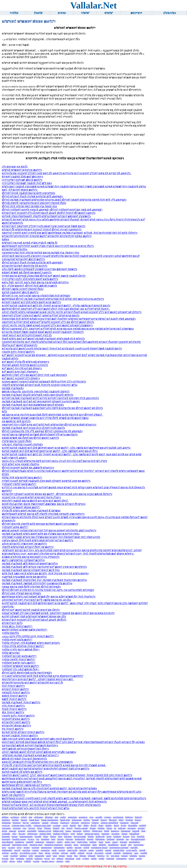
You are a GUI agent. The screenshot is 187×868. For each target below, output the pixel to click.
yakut (19, 861)
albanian (49, 817)
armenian (72, 817)
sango (91, 850)
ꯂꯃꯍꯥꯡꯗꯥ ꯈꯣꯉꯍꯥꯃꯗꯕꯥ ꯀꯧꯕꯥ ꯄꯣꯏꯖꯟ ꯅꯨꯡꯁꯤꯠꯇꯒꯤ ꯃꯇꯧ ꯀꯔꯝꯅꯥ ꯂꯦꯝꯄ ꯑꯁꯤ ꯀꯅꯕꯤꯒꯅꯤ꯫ (44, 567)
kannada (6, 836)
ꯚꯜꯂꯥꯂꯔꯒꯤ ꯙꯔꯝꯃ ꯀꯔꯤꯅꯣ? (15, 527)
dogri (101, 825)
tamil (48, 856)
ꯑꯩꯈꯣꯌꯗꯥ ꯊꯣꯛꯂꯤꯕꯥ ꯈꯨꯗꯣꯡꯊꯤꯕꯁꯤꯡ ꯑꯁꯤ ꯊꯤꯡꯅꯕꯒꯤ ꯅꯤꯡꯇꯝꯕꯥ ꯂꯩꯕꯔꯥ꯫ (34, 203)
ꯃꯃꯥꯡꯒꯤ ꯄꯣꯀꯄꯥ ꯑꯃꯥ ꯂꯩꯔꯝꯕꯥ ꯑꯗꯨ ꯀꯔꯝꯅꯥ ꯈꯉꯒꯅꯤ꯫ (27, 273)
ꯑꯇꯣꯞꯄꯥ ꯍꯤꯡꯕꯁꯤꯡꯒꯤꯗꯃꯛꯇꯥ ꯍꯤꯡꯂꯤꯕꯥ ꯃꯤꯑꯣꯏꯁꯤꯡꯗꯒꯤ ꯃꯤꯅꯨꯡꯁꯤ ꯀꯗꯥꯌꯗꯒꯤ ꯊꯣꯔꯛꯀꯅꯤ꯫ (46, 216)
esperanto (6, 828)
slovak (89, 853)
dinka (86, 825)
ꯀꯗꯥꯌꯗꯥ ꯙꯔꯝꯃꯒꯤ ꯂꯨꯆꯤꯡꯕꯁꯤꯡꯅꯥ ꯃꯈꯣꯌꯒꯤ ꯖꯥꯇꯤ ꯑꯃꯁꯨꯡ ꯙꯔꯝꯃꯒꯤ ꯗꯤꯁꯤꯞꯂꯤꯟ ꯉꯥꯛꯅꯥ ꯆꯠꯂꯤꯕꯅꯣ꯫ (49, 531)
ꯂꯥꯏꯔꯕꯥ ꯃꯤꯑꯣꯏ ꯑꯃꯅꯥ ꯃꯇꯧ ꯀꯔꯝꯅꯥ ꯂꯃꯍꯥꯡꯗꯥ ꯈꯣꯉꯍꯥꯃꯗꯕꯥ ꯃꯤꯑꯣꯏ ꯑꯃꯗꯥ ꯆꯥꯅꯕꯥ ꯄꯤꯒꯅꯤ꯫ (43, 339)
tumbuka (20, 858)
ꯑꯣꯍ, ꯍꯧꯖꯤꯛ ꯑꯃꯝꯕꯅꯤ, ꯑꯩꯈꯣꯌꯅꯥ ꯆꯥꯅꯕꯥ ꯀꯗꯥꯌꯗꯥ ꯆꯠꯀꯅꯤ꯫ (29, 286)
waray (131, 858)
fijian (40, 828)
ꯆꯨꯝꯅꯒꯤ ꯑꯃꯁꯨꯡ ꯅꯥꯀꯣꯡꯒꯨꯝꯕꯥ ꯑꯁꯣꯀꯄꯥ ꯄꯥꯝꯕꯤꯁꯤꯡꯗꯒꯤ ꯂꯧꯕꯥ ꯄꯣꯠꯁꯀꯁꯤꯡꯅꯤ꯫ (40, 435)
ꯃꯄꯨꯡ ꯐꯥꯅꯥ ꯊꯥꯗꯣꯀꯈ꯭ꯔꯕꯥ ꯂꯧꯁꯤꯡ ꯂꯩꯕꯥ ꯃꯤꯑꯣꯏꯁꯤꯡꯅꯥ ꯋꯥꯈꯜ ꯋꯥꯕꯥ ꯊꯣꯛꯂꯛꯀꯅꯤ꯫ (37, 762)
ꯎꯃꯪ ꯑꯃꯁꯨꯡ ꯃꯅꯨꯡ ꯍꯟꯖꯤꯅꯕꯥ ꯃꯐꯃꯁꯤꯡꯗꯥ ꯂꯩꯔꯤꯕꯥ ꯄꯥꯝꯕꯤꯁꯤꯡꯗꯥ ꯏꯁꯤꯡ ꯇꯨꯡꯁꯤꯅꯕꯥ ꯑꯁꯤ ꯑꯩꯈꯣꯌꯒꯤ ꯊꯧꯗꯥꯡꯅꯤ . (52, 415)
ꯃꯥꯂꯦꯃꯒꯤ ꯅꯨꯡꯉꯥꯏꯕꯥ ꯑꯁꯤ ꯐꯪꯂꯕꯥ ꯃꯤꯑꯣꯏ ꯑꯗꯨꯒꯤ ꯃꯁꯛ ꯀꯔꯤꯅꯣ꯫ (31, 302)
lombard (111, 839)
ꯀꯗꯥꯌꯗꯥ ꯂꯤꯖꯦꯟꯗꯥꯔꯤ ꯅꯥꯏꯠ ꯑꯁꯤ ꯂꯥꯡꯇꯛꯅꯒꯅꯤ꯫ (24, 759)
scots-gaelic (132, 850)
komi (109, 836)
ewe (24, 828)
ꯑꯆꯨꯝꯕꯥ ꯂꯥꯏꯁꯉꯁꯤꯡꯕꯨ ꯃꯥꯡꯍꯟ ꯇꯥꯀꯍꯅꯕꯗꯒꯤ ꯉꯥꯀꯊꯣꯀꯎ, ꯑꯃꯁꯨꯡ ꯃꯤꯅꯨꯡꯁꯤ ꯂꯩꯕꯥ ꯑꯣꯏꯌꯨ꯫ (44, 504)
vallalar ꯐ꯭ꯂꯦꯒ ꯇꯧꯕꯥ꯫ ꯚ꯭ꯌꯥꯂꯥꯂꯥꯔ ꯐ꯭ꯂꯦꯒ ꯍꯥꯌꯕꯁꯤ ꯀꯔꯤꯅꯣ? (28, 636)
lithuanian (100, 839)
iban (143, 831)
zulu (67, 861)
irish (73, 834)
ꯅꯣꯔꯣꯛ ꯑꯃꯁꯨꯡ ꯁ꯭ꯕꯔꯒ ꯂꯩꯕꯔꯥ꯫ (17, 441)
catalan (45, 823)
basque (24, 820)
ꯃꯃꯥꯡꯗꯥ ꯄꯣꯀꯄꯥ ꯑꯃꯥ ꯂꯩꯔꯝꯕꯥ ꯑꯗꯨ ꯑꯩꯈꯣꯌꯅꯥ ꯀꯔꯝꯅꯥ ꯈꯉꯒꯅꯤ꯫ (30, 438)
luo (127, 839)
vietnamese (121, 858)
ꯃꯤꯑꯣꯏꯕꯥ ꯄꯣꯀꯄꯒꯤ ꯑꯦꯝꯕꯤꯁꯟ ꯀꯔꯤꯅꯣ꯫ (22, 170)
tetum (69, 856)
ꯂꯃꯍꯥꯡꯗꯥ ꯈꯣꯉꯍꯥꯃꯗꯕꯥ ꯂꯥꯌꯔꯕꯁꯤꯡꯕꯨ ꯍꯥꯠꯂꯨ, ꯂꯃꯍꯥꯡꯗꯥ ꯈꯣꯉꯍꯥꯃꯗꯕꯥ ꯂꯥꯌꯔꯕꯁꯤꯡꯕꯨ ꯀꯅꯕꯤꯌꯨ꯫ (44, 580)
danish (73, 825)
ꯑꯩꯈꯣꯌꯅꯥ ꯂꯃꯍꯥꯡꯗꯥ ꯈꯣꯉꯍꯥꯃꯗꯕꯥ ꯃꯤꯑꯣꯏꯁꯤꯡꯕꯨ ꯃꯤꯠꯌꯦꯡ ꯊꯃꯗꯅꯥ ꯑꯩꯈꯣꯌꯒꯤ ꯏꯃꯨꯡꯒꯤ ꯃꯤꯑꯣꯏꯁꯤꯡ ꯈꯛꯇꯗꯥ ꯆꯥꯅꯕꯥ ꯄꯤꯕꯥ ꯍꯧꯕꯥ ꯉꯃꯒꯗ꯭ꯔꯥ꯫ (64, 200)
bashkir (15, 820)
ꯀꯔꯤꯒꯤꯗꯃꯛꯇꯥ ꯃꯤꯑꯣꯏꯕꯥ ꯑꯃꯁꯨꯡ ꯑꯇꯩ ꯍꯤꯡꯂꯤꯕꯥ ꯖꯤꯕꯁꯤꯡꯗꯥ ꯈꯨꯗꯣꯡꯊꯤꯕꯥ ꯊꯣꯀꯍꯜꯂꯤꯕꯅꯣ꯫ (43, 514)
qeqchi (17, 850)
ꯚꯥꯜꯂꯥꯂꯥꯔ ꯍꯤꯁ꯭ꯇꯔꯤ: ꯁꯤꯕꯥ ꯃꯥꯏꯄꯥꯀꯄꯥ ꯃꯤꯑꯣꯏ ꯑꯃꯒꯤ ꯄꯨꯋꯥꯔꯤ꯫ (31, 643)
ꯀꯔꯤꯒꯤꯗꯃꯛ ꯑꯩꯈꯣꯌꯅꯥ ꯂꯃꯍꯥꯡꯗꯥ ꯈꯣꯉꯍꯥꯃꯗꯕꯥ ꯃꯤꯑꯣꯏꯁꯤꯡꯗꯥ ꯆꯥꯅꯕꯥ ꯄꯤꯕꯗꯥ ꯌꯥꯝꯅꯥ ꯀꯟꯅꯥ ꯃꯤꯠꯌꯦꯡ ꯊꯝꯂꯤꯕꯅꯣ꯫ (53, 299)
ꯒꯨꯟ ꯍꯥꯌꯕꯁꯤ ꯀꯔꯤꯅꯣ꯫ (12, 729)
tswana (5, 858)
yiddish (27, 861)
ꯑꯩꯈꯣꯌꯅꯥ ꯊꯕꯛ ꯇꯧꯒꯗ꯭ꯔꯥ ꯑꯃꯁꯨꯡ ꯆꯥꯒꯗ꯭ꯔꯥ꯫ (21, 593)
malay (60, 842)
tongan (124, 856)
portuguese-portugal (119, 847)
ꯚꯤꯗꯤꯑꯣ (85, 13)
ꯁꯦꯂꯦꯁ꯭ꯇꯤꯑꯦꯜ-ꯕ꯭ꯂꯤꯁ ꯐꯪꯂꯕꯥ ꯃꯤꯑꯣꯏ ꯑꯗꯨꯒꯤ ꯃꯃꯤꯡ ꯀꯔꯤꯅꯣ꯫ (30, 279)
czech (65, 825)
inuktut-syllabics (61, 834)
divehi (94, 825)
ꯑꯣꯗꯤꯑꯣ (109, 13)
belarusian (77, 820)
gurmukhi (32, 831)
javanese (115, 834)
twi (53, 858)
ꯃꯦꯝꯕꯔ (62, 13)
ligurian (69, 839)
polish (86, 847)
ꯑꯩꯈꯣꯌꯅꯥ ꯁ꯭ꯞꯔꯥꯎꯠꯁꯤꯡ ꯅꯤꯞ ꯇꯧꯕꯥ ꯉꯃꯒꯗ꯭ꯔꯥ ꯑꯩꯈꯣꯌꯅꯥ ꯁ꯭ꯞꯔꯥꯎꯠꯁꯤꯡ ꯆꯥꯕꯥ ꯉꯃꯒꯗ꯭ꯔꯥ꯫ (42, 431)
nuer (4, 847)
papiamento (59, 847)
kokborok (100, 836)
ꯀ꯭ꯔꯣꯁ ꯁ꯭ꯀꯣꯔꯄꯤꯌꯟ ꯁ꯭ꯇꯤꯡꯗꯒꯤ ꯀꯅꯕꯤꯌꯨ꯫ (23, 560)
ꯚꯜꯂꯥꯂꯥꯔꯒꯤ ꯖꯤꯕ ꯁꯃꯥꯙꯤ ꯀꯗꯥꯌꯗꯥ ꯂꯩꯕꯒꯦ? (20, 670)
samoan (83, 850)
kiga (60, 836)
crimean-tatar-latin (42, 825)
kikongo (68, 836)
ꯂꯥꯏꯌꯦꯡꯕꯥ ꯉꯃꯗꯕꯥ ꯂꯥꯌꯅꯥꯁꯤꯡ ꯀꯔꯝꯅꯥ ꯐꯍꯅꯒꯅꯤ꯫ (25, 365)
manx (108, 842)
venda (101, 858)
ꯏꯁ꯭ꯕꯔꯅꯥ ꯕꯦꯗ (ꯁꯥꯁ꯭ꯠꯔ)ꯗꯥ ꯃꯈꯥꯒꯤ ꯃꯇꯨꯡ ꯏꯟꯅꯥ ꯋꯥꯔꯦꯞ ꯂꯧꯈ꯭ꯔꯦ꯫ (31, 498)
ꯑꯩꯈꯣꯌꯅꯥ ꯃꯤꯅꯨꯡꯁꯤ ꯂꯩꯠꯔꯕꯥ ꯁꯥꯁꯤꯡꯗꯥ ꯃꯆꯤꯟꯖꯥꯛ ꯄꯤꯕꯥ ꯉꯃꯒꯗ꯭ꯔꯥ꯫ (32, 197)
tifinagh (92, 856)
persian (78, 847)
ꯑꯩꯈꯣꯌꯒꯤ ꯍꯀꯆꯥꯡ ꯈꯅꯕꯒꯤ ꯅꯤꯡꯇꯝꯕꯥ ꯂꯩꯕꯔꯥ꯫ (23, 289)
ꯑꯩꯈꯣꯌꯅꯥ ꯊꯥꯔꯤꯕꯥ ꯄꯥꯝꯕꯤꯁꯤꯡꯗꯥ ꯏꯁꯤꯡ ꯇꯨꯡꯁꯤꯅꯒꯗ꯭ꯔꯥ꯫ (27, 673)
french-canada (81, 828)
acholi (24, 817)
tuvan (47, 858)
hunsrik (136, 831)
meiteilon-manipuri (54, 845)
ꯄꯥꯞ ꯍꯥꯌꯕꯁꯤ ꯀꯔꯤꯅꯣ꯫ (13, 713)
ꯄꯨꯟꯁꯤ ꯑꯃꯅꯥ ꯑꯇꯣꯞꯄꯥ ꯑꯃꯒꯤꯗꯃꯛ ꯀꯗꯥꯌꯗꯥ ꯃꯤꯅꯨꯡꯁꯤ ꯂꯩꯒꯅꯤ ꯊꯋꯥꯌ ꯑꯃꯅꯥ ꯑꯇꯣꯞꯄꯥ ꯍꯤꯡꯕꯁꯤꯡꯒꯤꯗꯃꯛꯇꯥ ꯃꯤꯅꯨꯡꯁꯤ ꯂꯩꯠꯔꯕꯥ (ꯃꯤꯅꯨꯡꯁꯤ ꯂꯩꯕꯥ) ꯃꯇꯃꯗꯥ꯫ (73, 742)
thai (76, 856)
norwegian (139, 845)
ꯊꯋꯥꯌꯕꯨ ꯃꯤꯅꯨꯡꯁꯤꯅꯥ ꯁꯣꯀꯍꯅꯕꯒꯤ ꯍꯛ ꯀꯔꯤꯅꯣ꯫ (24, 544)
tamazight (39, 856)
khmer (53, 836)
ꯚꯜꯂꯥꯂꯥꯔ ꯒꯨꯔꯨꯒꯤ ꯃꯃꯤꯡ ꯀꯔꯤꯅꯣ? (17, 640)
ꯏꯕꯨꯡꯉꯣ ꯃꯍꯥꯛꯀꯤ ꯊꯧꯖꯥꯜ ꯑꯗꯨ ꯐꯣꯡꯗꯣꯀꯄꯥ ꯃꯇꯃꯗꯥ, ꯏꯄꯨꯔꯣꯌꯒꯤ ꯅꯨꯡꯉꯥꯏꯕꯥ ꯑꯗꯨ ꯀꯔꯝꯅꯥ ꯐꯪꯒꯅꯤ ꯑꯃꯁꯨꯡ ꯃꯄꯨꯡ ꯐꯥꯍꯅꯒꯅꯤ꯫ (58, 613)
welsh (139, 858)
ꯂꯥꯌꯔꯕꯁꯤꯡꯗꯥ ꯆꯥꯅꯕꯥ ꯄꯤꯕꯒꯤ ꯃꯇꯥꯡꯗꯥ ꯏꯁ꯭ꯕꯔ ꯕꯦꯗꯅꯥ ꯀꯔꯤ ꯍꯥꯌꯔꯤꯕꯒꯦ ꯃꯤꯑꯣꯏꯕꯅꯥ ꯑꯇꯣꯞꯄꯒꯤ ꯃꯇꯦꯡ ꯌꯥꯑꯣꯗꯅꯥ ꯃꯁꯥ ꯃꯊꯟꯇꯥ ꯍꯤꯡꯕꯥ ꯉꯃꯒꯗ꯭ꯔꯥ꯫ (69, 319)
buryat (26, 823)
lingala (90, 839)
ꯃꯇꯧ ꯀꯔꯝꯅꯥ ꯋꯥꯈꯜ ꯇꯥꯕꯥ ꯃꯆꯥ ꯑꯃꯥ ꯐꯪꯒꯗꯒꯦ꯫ (22, 369)
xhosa (12, 861)
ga (115, 828)
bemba (87, 820)
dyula (124, 825)
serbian (5, 853)
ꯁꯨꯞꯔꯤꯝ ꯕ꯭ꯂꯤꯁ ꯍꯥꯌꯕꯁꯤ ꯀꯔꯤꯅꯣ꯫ (18, 352)
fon (63, 828)
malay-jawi (70, 842)
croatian (57, 825)
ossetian (35, 847)
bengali (95, 820)
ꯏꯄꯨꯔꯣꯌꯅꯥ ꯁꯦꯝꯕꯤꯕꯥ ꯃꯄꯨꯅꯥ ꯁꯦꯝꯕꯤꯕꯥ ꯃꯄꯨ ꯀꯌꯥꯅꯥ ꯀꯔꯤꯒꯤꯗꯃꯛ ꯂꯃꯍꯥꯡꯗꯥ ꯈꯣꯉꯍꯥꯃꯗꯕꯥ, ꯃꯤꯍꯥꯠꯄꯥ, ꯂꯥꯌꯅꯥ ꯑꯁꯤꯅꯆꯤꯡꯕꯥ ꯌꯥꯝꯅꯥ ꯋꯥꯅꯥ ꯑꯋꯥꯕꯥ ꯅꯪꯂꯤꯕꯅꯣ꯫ (69, 233)
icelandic (6, 834)
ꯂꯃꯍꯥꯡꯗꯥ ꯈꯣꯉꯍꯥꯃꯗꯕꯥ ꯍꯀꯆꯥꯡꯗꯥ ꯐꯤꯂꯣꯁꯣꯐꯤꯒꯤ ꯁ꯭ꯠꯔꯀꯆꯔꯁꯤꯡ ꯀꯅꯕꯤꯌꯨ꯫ (37, 584)
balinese (129, 817)
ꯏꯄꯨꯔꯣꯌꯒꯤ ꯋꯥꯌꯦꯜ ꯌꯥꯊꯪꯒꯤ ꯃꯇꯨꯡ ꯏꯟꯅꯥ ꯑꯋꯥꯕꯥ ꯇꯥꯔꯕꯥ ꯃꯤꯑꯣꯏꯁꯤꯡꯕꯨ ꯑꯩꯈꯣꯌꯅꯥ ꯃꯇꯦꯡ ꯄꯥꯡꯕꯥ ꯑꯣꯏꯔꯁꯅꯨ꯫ (49, 425)
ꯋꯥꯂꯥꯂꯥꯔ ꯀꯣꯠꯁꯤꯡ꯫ (11, 653)
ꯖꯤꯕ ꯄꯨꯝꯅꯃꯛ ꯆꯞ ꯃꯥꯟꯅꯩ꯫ (15, 167)
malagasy (50, 842)
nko (130, 845)
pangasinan (46, 847)
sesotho (14, 853)
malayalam (82, 842)
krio (133, 836)
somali (108, 853)
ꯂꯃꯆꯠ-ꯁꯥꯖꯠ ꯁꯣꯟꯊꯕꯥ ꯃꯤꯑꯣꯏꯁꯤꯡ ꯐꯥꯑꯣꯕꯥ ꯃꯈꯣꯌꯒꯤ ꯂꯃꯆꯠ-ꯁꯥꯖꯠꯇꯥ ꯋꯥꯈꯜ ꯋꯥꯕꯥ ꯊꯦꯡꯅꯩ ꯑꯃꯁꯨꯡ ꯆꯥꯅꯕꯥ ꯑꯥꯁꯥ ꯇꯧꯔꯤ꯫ (54, 461)
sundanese (127, 853)
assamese (83, 817)
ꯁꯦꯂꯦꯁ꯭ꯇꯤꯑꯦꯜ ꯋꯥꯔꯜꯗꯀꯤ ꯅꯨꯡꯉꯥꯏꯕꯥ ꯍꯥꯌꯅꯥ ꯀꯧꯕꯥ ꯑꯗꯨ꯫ (27, 183)
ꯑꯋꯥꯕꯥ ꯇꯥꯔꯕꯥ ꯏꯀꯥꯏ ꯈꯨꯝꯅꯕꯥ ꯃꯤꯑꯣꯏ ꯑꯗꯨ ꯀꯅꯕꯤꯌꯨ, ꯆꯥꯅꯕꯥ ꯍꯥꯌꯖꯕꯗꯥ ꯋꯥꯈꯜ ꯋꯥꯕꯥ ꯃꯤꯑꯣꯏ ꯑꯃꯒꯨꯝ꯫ (45, 574)
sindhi (73, 853)
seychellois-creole (28, 853)
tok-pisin (115, 856)
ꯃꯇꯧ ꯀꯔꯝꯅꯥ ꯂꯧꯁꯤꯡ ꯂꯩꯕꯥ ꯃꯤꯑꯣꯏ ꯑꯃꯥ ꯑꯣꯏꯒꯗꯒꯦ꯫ (25, 362)
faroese (32, 828)
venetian (110, 858)
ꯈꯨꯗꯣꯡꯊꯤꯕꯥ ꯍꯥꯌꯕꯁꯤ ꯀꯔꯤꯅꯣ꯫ (16, 693)
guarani (12, 831)
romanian (45, 850)
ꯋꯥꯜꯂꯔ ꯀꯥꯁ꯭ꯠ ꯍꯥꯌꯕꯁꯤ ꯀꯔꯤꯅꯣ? (17, 627)
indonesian (32, 834)
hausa (68, 831)
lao (38, 839)
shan (41, 853)
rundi (54, 850)
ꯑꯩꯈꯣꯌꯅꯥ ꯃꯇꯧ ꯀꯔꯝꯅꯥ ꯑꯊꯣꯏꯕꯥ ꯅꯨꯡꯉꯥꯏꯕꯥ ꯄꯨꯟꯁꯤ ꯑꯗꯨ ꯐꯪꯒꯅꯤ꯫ (31, 610)
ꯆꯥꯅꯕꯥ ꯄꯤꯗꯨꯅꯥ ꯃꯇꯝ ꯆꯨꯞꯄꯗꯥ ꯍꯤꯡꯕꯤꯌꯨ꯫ (20, 465)
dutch (116, 825)
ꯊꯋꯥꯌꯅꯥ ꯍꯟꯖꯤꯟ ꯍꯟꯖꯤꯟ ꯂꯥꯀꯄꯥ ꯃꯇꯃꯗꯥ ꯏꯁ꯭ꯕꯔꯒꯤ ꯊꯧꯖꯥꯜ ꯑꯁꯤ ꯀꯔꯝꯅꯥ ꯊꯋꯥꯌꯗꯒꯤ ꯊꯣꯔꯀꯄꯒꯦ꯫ (47, 326)
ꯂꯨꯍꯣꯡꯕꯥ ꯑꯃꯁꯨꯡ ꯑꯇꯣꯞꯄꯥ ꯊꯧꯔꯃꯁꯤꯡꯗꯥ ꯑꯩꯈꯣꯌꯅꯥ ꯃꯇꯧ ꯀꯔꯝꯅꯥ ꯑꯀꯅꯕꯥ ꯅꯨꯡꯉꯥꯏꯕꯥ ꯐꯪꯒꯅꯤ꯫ (44, 276)
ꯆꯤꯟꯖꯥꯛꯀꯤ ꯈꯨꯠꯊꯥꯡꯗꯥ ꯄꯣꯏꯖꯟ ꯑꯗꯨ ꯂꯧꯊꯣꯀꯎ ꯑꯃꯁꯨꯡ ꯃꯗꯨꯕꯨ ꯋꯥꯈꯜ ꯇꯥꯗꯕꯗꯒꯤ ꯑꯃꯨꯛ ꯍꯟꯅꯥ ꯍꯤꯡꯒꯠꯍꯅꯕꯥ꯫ (51, 537)
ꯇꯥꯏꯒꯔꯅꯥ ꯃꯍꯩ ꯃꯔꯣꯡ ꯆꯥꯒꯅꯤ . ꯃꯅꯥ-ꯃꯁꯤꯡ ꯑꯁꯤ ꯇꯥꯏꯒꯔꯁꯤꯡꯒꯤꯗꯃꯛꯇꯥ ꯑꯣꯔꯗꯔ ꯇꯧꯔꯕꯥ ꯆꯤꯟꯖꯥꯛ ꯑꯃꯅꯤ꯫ (51, 805)
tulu (12, 858)
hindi (107, 831)
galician (122, 828)
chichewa (85, 823)
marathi (123, 842)
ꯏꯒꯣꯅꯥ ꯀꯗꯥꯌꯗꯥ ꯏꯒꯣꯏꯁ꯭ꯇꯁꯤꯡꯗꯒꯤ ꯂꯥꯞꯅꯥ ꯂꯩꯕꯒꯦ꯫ (25, 749)
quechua (26, 850)
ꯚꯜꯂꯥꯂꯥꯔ (14, 13)
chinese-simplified (109, 823)
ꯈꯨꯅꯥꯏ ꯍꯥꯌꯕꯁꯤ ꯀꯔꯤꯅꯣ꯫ (13, 706)
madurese (20, 842)
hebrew (87, 831)
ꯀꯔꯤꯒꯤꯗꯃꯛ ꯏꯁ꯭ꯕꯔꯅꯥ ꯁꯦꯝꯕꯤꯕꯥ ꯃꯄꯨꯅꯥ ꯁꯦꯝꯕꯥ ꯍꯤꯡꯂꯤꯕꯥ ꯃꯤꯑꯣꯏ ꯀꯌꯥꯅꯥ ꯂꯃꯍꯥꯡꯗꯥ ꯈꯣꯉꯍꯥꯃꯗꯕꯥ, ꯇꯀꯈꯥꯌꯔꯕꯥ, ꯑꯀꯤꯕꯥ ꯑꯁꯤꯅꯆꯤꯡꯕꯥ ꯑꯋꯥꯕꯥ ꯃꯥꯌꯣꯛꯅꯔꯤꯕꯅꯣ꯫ (74, 799)
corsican (6, 825)
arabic (63, 817)
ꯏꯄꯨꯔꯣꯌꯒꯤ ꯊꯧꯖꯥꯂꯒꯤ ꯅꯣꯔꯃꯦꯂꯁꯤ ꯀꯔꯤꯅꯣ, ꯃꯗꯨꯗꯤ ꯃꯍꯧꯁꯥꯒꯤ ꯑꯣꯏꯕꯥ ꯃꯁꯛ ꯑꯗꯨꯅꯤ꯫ (41, 316)
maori (115, 842)
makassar (40, 842)
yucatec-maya (48, 861)
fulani (109, 828)
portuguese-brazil (99, 847)
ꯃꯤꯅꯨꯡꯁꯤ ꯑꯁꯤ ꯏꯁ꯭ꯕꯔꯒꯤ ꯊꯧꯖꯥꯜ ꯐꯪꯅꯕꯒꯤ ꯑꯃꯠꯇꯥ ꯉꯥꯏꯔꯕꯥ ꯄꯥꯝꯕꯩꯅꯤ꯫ (34, 620)
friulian (101, 828)
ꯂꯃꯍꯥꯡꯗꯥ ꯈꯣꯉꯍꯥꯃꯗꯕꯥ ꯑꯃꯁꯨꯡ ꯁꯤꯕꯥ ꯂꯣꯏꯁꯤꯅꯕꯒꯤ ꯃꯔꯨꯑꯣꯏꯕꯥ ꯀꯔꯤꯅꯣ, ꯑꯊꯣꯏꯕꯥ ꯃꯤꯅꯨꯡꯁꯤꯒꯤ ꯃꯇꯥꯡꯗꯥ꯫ (49, 789)
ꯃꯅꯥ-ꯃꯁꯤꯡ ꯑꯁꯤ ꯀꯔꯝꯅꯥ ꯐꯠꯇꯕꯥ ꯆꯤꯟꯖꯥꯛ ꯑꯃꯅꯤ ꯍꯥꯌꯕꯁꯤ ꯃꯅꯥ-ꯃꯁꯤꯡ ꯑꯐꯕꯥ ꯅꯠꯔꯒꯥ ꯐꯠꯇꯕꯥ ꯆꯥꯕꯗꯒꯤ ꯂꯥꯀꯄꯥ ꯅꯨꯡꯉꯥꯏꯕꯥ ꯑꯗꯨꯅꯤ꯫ (62, 349)
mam (101, 842)
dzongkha (133, 825)
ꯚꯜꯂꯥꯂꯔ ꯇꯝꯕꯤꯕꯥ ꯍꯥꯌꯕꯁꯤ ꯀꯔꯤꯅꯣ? (19, 660)
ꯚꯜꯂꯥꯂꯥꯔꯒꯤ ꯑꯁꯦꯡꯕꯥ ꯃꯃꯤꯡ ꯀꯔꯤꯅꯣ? (19, 656)
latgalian (45, 839)
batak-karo (34, 820)
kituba (91, 836)
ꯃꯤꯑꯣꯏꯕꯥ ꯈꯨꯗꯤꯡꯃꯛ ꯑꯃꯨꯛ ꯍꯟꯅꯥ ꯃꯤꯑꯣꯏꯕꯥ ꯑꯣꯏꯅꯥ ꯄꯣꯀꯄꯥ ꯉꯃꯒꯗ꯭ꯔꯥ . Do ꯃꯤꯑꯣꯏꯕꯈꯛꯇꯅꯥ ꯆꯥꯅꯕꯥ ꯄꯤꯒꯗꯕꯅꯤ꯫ (54, 802)
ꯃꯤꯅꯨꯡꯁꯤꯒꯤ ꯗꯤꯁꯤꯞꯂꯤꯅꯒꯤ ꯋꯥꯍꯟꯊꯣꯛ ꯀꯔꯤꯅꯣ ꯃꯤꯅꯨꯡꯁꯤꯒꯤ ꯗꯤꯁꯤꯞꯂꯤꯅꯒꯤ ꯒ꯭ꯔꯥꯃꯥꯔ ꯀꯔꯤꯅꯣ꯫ (47, 236)
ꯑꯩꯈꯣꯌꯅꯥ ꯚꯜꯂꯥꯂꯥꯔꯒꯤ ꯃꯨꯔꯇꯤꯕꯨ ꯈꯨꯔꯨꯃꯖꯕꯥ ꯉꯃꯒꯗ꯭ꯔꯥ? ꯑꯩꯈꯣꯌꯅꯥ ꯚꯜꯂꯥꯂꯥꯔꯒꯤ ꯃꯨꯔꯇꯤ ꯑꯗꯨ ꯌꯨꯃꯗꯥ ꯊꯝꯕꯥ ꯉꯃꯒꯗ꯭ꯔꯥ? (52, 210)
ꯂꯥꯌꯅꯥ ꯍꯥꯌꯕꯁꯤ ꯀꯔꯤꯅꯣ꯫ (13, 686)
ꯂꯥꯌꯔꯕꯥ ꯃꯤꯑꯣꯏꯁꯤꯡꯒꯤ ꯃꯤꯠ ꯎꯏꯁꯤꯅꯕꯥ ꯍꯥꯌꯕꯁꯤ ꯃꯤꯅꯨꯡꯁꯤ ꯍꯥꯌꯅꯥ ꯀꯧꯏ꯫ (35, 808)
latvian (60, 839)
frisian (93, 828)
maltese (93, 842)
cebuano (54, 823)
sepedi (142, 850)
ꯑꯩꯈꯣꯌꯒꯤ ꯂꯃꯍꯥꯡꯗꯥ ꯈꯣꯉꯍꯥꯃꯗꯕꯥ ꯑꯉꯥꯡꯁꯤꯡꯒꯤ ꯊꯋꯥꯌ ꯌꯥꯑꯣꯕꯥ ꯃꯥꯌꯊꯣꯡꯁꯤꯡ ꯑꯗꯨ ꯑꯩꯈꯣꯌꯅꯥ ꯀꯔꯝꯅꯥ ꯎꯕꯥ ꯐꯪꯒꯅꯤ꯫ (52, 408)
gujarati (22, 831)
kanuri (15, 836)
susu (136, 853)
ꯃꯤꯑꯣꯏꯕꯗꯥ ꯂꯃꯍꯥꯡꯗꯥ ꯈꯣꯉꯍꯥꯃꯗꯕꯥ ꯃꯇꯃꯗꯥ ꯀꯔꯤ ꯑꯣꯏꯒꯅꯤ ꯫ (30, 756)
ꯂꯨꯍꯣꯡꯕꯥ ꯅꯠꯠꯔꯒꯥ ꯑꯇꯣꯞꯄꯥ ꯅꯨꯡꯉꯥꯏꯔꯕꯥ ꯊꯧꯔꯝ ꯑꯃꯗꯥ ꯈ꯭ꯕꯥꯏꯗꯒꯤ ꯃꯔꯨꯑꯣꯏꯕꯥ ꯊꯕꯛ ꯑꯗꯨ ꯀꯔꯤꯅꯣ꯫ (46, 481)
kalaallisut (134, 834)
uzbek (94, 858)
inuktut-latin (45, 834)
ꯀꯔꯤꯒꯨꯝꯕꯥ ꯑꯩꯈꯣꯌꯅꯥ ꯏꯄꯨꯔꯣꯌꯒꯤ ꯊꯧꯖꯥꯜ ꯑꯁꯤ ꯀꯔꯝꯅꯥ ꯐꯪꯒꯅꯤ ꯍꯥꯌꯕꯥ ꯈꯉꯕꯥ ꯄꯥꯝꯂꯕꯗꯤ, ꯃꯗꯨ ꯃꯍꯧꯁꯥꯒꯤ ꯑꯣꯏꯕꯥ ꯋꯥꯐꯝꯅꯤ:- (56, 309)
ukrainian (70, 858)
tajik (31, 856)
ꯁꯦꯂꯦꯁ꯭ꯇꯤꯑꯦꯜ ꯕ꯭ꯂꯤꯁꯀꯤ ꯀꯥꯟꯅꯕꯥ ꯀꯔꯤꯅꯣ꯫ (22, 180)
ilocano (22, 834)
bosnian (129, 820)
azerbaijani (118, 817)
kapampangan (26, 836)
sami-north (72, 850)
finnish (56, 828)
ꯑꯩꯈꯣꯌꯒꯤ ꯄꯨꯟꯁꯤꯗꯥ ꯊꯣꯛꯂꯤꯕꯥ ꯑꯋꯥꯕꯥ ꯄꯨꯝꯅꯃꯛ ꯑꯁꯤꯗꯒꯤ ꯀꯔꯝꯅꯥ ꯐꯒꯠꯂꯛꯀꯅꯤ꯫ (40, 524)
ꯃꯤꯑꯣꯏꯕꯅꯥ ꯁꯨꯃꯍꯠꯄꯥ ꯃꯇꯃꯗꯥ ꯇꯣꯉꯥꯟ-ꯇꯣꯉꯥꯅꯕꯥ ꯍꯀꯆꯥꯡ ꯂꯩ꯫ (30, 243)
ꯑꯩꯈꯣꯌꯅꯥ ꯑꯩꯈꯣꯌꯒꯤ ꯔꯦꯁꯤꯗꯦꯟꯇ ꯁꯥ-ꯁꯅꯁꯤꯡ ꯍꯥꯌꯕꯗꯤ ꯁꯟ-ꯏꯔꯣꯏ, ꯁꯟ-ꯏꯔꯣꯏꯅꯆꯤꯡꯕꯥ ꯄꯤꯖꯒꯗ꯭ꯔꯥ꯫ (48, 590)
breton (138, 820)
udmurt (60, 858)
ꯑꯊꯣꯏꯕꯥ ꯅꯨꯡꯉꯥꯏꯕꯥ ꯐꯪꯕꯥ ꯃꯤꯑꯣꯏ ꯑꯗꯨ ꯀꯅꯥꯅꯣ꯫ (22, 772)
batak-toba (65, 820)
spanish (117, 853)
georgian (132, 828)
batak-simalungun (50, 820)
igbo (14, 834)
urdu (78, 858)
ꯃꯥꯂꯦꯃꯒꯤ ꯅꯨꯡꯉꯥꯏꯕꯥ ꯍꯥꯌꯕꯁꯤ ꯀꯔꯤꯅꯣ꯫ (20, 736)
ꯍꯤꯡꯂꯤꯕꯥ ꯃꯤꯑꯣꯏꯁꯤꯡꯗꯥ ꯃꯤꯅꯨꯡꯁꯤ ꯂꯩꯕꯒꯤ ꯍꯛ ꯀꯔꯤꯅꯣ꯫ (28, 547)
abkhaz (5, 817)
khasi (46, 836)
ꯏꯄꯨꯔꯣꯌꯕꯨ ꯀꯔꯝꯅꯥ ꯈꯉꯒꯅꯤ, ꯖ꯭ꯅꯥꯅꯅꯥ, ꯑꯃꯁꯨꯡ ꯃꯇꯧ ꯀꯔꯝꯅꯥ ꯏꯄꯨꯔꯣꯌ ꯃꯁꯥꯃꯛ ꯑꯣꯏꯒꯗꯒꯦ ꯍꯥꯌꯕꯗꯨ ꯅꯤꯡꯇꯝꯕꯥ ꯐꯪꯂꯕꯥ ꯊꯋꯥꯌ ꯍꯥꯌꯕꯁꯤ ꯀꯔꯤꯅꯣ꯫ (67, 775)
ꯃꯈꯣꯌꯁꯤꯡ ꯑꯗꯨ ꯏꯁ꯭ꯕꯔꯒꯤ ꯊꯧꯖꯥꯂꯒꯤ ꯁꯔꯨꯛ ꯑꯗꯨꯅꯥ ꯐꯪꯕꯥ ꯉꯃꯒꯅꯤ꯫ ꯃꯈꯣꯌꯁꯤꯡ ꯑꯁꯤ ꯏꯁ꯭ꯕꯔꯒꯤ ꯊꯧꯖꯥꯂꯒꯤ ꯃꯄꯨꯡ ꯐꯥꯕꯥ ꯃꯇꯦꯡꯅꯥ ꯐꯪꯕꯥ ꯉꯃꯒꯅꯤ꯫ (67, 173)
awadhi (99, 817)
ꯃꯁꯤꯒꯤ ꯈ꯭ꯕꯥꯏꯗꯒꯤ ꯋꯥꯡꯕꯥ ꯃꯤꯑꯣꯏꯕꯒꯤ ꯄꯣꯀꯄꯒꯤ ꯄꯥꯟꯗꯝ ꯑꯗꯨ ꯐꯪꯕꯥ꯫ (34, 617)
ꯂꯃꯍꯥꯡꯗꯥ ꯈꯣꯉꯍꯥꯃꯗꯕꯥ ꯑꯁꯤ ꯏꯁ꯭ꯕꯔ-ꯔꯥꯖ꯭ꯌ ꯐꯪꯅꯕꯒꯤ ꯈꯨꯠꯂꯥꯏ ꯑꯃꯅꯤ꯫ (33, 428)
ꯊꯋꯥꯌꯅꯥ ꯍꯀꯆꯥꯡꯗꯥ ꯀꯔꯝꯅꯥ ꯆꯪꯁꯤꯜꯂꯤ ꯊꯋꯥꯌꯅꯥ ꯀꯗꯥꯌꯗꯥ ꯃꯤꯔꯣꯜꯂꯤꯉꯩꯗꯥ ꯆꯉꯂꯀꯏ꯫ (39, 752)
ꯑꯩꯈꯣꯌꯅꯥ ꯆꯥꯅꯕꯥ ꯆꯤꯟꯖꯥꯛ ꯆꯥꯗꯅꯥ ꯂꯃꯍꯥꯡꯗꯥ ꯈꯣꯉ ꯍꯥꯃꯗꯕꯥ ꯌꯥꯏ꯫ (29, 207)
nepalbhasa (113, 845)
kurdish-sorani (19, 839)
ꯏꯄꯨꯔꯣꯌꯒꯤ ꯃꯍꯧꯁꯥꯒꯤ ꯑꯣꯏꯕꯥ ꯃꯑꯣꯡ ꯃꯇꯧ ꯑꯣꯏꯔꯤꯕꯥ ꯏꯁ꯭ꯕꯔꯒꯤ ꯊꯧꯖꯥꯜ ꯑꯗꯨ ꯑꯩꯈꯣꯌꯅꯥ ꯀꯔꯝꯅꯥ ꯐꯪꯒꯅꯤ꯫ (48, 322)
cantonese (35, 823)
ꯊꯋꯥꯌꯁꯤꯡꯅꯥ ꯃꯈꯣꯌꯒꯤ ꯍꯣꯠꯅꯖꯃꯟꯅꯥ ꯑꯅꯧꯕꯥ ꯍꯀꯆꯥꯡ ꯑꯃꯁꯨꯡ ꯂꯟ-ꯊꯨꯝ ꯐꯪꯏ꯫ (36, 600)
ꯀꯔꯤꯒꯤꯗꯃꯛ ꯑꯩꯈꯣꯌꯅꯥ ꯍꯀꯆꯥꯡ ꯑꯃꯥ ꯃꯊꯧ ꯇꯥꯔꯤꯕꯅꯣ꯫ (26, 785)
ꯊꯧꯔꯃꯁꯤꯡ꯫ (169, 13)
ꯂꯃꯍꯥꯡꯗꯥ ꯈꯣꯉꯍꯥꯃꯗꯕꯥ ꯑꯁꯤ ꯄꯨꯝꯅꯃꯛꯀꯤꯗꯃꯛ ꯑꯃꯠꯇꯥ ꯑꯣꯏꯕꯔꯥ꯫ (33, 405)
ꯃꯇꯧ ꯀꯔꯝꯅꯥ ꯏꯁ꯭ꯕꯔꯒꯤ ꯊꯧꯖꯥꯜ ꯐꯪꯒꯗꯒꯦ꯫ (21, 379)
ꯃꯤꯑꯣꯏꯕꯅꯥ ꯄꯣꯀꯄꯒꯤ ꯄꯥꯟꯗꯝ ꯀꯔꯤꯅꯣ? (21, 507)
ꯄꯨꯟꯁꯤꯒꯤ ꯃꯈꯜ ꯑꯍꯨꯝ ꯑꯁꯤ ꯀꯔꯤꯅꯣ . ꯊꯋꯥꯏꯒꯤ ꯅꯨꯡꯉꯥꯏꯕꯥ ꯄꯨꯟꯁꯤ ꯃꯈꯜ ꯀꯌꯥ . (38, 679)
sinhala (81, 853)
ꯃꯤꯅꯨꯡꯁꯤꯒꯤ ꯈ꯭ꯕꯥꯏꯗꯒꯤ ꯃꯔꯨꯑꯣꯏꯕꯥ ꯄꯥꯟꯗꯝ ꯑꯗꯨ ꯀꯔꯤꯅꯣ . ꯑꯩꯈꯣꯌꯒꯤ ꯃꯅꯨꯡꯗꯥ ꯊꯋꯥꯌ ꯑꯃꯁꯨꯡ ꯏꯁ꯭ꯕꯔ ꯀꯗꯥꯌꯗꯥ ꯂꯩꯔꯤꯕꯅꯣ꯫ (57, 494)
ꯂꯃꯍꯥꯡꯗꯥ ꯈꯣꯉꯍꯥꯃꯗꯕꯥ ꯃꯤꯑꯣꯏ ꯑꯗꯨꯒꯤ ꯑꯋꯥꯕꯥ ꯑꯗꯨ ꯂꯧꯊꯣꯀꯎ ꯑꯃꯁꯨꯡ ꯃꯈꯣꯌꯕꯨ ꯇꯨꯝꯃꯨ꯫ (41, 534)
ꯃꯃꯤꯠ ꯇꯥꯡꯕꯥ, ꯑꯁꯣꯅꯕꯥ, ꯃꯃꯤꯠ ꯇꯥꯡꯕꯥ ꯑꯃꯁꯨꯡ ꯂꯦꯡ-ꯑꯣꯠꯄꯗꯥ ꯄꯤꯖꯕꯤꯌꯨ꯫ (35, 283)
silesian (64, 853)
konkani (117, 836)
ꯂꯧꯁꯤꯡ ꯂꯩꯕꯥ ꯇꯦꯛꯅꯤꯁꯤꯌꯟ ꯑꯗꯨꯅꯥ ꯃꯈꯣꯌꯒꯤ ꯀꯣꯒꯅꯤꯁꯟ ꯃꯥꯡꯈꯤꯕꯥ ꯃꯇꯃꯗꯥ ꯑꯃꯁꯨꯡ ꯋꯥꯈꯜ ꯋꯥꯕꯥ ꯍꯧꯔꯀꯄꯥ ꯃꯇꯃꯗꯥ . (54, 765)
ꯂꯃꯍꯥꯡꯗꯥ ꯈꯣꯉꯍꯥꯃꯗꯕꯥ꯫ (13, 388)
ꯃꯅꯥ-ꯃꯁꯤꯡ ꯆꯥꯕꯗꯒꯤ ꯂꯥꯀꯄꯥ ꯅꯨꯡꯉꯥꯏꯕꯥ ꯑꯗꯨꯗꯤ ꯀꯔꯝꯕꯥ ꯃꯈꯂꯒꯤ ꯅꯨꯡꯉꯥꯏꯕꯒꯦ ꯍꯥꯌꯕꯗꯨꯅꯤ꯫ (43, 332)
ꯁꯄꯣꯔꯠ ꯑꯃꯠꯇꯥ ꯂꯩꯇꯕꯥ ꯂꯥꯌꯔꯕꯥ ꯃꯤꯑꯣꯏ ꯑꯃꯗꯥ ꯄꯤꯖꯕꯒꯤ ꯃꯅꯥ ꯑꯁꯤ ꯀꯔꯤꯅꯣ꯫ (37, 541)
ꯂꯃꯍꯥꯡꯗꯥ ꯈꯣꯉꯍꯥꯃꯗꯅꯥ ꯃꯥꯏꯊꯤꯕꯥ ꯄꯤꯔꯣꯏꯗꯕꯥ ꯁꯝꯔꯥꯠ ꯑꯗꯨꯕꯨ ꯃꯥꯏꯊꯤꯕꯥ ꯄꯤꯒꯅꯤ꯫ (37, 395)
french (69, 828)
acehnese (15, 817)
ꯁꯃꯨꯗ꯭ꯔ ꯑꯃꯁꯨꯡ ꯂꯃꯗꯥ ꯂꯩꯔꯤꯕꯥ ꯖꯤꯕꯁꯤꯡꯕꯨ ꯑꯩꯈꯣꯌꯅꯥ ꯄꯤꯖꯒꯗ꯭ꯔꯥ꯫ (31, 587)
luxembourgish (138, 839)
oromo (27, 847)
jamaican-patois (92, 834)
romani (35, 850)
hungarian (126, 831)
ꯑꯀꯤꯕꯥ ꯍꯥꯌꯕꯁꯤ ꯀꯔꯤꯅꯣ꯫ (14, 699)
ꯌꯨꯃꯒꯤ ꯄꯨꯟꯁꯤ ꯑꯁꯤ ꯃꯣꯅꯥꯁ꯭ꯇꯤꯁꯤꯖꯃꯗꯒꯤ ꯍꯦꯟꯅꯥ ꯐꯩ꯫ (27, 336)
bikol (121, 820)
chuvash (135, 823)
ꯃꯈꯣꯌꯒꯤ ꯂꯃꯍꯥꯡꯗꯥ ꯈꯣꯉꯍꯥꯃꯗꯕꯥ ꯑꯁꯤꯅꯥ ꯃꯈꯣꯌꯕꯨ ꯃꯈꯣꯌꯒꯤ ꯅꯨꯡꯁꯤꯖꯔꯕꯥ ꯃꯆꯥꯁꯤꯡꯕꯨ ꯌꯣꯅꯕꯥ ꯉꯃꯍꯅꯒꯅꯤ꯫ (50, 398)
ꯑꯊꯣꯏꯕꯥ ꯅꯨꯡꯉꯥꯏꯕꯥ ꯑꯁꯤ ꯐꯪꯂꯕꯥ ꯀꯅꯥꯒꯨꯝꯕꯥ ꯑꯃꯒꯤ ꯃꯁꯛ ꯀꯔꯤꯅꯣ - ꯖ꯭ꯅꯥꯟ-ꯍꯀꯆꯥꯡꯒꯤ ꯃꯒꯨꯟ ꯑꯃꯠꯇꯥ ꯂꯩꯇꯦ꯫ (50, 451)
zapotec (60, 861)
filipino (48, 828)
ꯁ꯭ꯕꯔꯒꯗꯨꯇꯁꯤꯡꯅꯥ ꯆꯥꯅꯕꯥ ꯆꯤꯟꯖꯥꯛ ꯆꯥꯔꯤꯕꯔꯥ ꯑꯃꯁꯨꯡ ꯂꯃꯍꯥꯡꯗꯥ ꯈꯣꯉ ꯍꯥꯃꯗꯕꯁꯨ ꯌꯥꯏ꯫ (40, 253)
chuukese (124, 823)
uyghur (86, 858)
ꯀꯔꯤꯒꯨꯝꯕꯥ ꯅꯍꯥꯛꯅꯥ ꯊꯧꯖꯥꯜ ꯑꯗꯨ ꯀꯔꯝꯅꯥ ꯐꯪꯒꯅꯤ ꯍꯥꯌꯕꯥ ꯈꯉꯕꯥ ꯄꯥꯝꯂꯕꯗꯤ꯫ (34, 375)
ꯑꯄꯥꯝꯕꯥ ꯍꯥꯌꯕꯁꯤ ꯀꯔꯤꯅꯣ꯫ (14, 696)
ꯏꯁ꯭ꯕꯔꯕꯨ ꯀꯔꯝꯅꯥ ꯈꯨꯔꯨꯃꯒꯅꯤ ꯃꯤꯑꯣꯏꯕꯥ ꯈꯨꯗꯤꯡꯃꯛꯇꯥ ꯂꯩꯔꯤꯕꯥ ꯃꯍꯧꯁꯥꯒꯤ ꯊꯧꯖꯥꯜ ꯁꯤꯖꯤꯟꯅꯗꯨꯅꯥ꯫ (44, 382)
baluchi (138, 817)
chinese (95, 823)
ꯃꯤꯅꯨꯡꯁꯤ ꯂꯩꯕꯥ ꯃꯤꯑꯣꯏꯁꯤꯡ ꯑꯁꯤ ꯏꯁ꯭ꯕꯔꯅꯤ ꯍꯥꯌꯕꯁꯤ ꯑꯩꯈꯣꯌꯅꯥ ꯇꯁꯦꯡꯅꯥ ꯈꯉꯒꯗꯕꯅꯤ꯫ (42, 230)
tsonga (142, 856)
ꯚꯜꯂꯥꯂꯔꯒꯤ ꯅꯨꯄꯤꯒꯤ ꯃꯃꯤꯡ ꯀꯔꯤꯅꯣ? (19, 484)
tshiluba (133, 856)
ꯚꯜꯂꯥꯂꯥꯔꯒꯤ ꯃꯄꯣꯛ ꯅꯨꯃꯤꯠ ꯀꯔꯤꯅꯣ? (19, 663)
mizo (76, 845)
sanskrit (99, 850)
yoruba (36, 861)
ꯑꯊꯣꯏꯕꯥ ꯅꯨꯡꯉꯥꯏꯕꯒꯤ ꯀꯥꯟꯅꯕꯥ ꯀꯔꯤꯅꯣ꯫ (20, 293)
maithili (30, 842)
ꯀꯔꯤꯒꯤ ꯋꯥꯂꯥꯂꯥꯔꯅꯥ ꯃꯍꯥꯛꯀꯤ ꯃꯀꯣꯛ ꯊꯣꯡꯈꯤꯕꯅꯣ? (24, 630)
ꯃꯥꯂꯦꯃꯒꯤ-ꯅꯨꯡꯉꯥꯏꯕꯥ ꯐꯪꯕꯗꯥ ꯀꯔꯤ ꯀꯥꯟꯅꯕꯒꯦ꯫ (22, 177)
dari (80, 825)
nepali (123, 845)
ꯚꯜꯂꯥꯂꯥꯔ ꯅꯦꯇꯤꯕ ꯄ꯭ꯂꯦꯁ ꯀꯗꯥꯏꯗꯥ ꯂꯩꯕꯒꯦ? (21, 650)
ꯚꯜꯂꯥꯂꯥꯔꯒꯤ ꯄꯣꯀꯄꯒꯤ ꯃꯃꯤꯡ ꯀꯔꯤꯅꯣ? (20, 666)
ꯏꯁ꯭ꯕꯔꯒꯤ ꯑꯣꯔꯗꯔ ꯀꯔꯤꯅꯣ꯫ (16, 719)
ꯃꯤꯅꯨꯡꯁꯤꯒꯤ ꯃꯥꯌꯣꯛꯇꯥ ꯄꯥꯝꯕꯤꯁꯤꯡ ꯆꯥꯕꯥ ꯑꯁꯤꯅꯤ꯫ (24, 266)
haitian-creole (45, 831)
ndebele (102, 845)
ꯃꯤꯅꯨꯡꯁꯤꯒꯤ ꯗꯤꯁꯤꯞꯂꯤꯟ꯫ (14, 250)
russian (62, 850)
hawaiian (77, 831)
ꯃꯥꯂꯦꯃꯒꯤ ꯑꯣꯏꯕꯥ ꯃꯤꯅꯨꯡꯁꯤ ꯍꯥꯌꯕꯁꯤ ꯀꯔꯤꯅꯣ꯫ (23, 732)
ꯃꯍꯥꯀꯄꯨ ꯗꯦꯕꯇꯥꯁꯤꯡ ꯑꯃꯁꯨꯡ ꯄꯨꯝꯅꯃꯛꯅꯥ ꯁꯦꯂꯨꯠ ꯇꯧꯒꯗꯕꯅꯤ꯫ (31, 557)
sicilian (56, 853)
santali (108, 850)
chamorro (65, 823)
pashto (70, 847)
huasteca (115, 831)
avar (91, 817)
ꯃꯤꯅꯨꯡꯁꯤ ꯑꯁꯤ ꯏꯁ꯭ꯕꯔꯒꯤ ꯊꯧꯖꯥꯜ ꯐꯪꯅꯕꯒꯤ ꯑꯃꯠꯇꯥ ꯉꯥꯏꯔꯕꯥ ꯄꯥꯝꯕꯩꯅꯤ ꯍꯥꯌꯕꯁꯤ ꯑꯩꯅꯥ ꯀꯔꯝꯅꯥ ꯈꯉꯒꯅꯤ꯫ (49, 213)
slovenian (99, 853)
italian (80, 834)
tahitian (23, 856)
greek (4, 831)
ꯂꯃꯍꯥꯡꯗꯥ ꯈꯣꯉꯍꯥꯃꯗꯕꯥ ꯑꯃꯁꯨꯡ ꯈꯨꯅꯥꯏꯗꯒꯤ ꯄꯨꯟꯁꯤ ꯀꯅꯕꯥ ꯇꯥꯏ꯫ (31, 570)
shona (48, 853)
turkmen (39, 858)
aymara (108, 817)
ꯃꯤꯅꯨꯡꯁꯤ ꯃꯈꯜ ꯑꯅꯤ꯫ (12, 623)
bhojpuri (113, 820)
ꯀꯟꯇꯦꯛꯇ (136, 13)
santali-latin (119, 850)
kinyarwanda (80, 836)
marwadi (6, 845)
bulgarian (6, 823)
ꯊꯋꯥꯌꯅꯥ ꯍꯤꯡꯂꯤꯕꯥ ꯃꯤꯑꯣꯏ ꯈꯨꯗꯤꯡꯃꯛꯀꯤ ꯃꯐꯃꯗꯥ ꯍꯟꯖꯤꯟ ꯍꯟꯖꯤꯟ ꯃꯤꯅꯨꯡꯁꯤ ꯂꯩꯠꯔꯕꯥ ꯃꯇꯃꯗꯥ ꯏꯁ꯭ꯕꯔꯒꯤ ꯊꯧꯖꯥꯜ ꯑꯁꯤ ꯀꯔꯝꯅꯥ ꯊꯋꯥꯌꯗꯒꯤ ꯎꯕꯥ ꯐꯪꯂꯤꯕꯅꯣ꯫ (72, 312)
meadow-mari (36, 845)
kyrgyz (31, 839)
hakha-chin (58, 831)
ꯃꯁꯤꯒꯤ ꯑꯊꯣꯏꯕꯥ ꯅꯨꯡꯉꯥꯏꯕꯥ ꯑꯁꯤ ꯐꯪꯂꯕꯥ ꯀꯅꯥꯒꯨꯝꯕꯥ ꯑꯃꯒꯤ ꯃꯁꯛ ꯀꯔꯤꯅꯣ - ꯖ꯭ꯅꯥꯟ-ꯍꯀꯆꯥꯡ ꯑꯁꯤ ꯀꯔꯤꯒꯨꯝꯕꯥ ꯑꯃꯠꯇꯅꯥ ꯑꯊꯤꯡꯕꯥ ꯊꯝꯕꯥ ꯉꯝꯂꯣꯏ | (66, 448)
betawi (104, 820)
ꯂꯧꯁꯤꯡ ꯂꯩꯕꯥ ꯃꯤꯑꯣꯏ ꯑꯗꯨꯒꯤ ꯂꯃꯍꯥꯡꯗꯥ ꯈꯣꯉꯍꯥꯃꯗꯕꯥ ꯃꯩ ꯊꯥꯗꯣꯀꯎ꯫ (31, 511)
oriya (19, 847)
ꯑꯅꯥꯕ (4, 412)
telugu (62, 856)
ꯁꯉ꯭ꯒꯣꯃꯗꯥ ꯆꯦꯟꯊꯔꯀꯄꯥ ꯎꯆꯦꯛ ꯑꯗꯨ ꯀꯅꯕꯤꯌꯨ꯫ (24, 577)
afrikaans (38, 817)
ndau (95, 845)
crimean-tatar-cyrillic (22, 825)
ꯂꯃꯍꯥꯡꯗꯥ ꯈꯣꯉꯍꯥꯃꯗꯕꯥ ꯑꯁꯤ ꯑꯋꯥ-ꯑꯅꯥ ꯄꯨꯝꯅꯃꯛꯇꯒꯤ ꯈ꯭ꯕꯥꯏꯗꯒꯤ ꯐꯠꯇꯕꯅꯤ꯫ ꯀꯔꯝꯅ (41, 402)
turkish (29, 858)
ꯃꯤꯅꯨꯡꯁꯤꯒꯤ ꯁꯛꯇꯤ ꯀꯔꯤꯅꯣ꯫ (16, 722)
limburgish (80, 839)
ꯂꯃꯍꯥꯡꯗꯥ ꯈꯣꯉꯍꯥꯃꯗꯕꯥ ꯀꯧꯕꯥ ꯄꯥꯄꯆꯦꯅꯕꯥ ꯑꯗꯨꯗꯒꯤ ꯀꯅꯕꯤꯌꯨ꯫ (30, 564)
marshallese (135, 842)
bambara (6, 820)
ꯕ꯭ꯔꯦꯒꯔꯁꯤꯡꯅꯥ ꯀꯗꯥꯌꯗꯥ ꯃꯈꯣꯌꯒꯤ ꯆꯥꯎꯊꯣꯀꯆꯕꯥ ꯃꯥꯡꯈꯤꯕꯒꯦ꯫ (30, 746)
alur (57, 817)
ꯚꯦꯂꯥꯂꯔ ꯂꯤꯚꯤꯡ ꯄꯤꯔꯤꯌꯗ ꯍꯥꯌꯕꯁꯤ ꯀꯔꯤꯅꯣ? (23, 646)
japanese (106, 834)
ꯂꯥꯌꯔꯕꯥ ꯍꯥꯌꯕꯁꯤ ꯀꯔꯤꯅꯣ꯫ (14, 709)
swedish (14, 856)
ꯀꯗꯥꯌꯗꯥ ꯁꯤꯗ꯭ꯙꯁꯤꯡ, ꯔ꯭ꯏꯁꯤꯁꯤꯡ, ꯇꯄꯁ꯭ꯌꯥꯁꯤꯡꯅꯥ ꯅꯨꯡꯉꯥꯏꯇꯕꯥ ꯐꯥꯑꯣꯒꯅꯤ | (36, 392)
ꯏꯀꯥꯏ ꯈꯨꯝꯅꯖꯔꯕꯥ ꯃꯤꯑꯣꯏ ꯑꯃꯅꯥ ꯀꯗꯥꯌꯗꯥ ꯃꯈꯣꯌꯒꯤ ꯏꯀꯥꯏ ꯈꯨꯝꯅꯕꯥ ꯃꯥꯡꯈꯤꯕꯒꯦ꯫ (38, 739)
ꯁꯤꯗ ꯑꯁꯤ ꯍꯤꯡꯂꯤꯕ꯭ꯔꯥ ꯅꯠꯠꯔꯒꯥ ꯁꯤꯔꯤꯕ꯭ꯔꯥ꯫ (22, 445)
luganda (120, 839)
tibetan (83, 856)
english (142, 825)
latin (53, 839)
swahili (144, 853)
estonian (17, 828)
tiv (108, 856)
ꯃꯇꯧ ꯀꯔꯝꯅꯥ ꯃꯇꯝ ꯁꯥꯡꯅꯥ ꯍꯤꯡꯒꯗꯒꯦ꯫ (20, 372)
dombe (109, 825)
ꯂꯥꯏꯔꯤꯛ (38, 13)
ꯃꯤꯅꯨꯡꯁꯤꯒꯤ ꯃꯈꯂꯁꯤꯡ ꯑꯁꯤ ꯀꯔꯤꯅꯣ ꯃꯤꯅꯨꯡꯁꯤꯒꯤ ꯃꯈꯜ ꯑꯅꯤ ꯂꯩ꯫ (32, 683)
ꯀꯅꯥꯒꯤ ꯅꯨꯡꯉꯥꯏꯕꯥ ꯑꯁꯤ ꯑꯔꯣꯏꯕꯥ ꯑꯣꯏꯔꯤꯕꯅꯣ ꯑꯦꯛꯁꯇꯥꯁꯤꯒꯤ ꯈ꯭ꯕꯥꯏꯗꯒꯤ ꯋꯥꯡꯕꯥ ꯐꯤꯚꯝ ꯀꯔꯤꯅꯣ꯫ (46, 769)
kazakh (38, 836)
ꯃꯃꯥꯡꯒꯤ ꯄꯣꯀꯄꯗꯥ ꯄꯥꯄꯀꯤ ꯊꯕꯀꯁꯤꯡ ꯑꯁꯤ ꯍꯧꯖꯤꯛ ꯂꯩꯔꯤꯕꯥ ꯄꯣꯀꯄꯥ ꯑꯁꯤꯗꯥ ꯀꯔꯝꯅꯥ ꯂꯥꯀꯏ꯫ (45, 418)
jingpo (125, 834)
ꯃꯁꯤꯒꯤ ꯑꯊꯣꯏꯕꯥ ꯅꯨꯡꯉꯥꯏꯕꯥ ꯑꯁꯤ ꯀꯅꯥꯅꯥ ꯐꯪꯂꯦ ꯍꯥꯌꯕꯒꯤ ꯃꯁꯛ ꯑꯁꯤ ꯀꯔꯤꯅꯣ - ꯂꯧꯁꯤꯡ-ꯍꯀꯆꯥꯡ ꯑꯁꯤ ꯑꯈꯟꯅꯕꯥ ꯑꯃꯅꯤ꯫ (56, 306)
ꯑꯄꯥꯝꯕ (6, 240)
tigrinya (101, 856)
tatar (55, 856)
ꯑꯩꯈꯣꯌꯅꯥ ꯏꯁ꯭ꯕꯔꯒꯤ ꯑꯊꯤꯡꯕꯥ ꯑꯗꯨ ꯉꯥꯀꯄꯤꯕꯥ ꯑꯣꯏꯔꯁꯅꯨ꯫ (28, 468)
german (141, 828)
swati (6, 856)
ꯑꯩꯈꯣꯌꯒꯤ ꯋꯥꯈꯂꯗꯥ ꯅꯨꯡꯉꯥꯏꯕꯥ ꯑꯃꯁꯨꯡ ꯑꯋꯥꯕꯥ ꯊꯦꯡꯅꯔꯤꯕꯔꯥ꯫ (28, 193)
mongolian (85, 845)
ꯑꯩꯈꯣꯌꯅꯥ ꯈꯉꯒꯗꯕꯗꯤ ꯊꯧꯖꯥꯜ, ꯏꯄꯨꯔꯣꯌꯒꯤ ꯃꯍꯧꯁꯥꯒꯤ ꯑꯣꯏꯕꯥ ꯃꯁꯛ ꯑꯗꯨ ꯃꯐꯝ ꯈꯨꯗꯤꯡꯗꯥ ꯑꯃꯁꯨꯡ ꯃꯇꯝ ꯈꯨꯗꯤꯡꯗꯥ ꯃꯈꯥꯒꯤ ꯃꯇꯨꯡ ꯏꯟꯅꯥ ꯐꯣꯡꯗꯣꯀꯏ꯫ (68, 329)
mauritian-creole (20, 845)
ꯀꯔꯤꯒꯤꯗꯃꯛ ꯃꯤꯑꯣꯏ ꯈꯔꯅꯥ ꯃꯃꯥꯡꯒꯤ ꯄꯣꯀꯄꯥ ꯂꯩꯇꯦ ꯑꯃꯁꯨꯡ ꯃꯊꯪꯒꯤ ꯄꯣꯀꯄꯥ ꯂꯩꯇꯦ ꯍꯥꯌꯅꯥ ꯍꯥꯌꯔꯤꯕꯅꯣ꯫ (49, 597)
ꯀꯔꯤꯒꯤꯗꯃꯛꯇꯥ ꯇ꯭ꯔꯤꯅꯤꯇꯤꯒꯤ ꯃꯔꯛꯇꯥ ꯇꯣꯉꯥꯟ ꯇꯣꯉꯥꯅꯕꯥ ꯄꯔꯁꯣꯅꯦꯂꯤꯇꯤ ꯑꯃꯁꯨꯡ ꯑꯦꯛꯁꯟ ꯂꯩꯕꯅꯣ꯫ (48, 246)
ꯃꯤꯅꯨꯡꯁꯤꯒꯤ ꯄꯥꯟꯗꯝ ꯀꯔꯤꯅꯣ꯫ (16, 726)
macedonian (8, 842)
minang (68, 845)
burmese (17, 823)
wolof (5, 861)
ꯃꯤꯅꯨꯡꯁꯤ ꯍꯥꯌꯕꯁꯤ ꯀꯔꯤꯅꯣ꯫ (15, 689)
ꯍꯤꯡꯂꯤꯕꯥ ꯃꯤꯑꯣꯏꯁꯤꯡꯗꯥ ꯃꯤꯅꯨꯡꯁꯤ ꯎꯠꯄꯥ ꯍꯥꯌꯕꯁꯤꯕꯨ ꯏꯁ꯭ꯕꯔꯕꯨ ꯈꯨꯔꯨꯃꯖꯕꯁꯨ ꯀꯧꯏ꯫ (39, 385)
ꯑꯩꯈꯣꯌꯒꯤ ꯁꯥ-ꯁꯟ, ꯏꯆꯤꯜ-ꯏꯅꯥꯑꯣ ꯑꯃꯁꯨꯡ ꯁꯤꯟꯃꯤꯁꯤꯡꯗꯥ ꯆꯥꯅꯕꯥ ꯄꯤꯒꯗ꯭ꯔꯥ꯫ (36, 296)
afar (30, 817)
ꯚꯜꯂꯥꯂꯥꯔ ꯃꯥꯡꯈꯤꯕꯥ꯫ (10, 633)
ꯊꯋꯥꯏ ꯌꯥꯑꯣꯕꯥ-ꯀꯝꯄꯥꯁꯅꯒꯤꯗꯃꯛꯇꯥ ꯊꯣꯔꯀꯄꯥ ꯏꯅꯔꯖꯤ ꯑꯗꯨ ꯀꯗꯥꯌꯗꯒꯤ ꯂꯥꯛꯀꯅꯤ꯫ (39, 269)
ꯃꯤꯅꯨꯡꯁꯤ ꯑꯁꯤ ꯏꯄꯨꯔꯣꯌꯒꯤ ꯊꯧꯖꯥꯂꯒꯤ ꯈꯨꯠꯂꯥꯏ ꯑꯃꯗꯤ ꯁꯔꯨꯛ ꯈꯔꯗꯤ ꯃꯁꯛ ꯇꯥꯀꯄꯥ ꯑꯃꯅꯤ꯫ (43, 226)
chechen (75, 823)
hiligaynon (97, 831)
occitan (11, 847)
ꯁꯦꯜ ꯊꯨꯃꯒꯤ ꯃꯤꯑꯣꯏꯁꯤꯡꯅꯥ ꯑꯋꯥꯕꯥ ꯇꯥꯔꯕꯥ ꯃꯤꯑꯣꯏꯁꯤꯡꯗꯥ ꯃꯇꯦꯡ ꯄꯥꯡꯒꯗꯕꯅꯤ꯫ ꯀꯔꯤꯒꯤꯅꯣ (43, 676)
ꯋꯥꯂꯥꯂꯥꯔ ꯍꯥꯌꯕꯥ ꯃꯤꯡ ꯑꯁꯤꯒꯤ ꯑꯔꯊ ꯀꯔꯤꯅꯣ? (22, 478)
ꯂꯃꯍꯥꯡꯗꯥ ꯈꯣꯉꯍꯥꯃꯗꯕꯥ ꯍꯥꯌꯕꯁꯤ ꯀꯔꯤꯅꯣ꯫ (21, 703)
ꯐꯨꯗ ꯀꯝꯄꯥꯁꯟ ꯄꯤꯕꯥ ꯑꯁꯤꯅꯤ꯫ (16, 422)
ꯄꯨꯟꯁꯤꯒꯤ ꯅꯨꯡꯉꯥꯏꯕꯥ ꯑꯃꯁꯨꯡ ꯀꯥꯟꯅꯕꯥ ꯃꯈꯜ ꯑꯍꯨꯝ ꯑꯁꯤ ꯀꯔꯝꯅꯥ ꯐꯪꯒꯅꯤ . (35, 501)
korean (126, 836)
